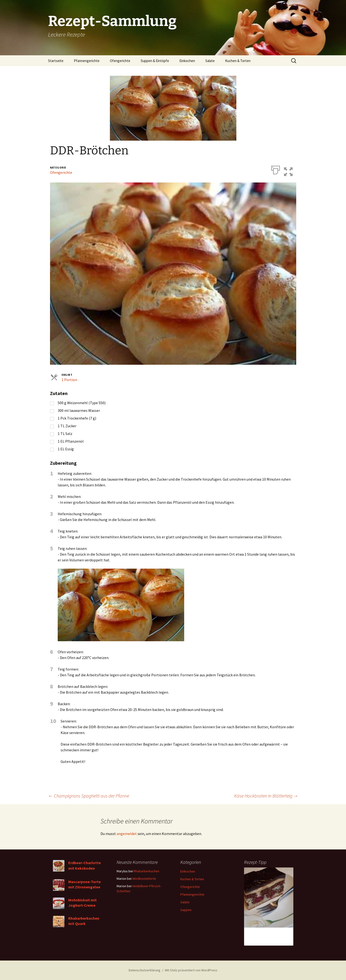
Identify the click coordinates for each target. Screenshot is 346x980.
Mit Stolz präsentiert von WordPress (191, 970)
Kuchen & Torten (238, 61)
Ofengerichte (120, 61)
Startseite (56, 61)
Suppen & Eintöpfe (155, 61)
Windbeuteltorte (144, 879)
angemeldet (127, 834)
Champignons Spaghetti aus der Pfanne (89, 796)
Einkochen (187, 61)
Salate (210, 61)
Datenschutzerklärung (145, 970)
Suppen (186, 910)
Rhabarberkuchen (146, 871)
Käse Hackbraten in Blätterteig (266, 796)
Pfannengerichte (87, 61)
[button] (292, 169)
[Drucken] (276, 169)
